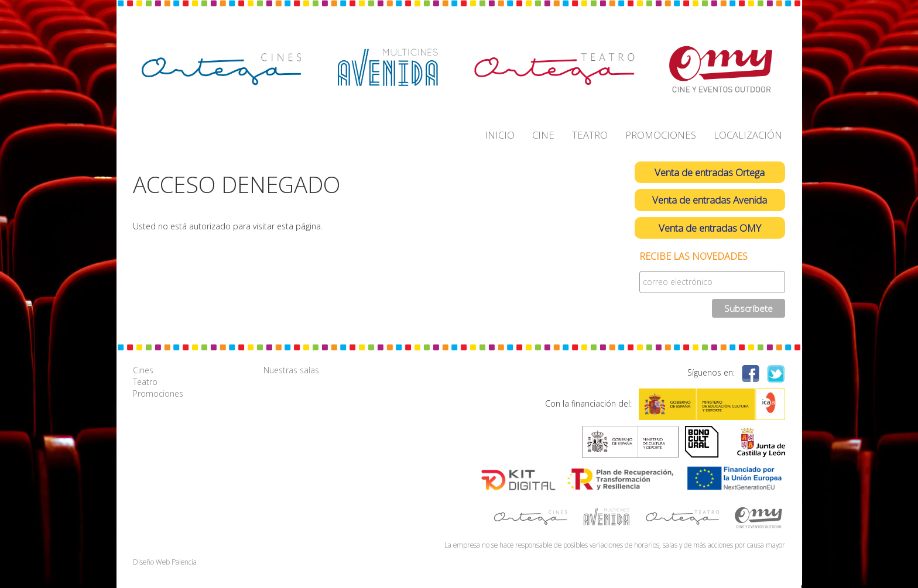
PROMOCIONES (661, 135)
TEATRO (590, 135)
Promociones (158, 393)
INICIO (500, 135)
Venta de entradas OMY (710, 228)
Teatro (145, 382)
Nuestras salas (291, 370)
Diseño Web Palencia (165, 562)
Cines (143, 370)
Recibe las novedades (693, 257)
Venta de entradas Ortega (710, 172)
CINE (543, 135)
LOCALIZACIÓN (748, 135)
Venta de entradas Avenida (710, 200)
